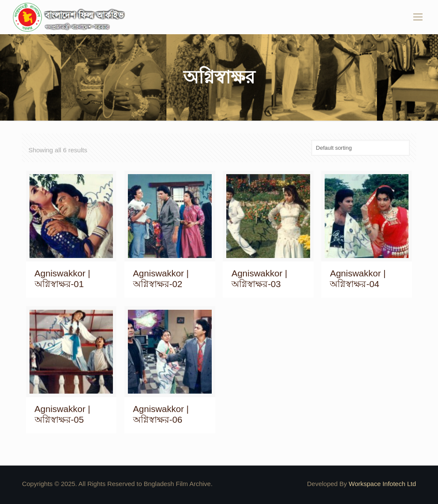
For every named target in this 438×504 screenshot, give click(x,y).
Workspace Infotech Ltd (382, 484)
